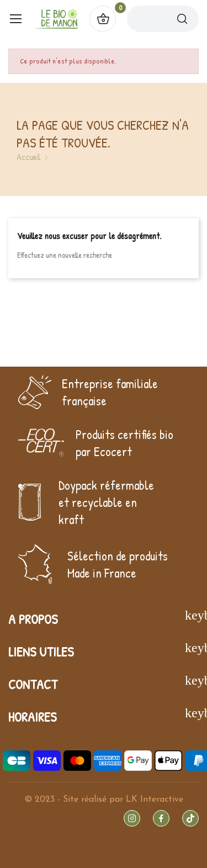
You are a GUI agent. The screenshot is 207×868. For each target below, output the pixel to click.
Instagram (132, 818)
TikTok (190, 818)
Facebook (161, 818)
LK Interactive (155, 800)
